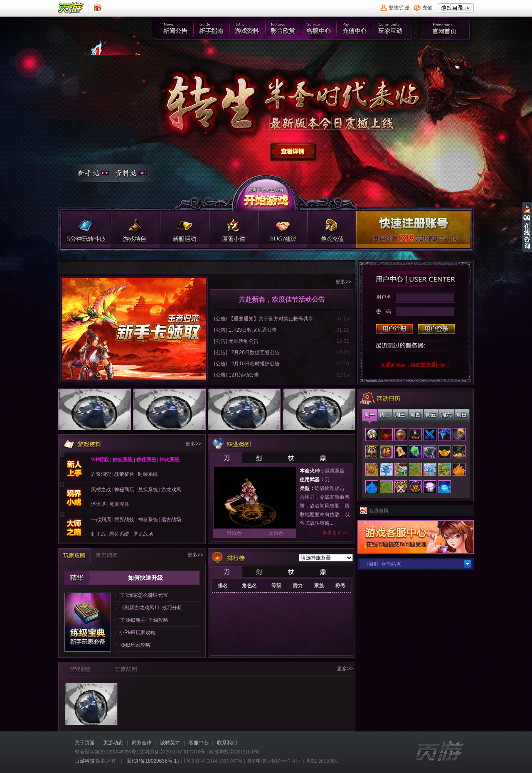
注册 (405, 8)
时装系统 (148, 474)
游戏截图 (81, 669)
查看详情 (293, 152)
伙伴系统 (146, 460)
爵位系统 (119, 534)
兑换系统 (148, 490)
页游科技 (85, 761)
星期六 (447, 415)
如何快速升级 (145, 578)
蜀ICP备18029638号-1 (152, 761)
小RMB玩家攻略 (137, 633)
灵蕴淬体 (119, 504)
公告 (221, 319)
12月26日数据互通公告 (254, 352)
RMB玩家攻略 (135, 645)
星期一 (370, 415)
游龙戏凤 (171, 490)
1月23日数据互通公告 (253, 330)
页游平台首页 (71, 8)
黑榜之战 (101, 490)
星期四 (416, 415)
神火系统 (170, 460)
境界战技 (124, 519)
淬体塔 (99, 504)
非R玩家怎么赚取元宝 (144, 595)
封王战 (99, 534)
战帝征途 (124, 474)
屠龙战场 (143, 534)
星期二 (385, 415)
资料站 (135, 174)
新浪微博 (379, 511)
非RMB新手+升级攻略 (144, 620)
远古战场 (171, 519)
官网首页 (110, 65)
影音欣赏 (284, 28)
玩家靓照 (126, 669)
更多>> (343, 282)
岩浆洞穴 (101, 474)
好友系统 (122, 460)
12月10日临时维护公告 (254, 364)
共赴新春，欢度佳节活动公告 (282, 299)
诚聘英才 (170, 743)
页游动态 (113, 743)
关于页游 (85, 743)
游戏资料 (248, 28)
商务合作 (142, 743)
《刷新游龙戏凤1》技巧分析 (151, 608)
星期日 (462, 415)
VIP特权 (100, 460)
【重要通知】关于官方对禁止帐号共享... (273, 319)
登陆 (394, 8)
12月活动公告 (244, 375)
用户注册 (394, 329)
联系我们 (227, 743)
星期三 (400, 415)
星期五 (431, 415)
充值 (427, 8)
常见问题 (107, 555)
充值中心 (356, 28)
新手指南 (211, 28)
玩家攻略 (74, 556)
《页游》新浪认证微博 (98, 8)
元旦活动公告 (244, 341)
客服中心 (320, 28)
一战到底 (101, 519)
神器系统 (148, 519)
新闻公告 (175, 28)
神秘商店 (124, 490)
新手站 (91, 174)
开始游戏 (266, 192)
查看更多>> (335, 533)
